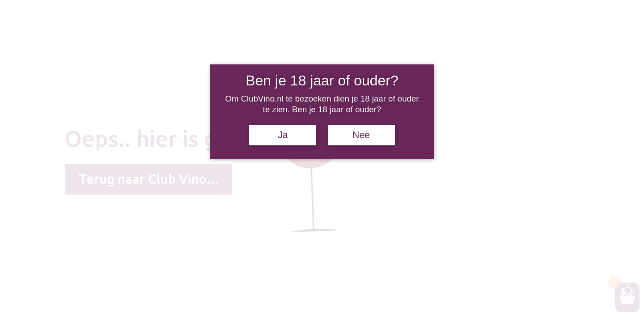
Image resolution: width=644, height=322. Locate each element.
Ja (283, 135)
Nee (361, 135)
